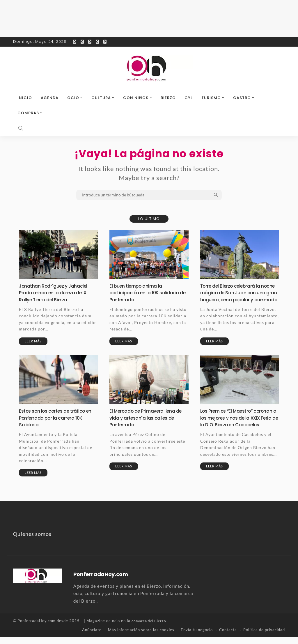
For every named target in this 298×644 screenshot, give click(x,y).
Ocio (73, 98)
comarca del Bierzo (150, 628)
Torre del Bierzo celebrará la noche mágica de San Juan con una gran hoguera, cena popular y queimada (239, 296)
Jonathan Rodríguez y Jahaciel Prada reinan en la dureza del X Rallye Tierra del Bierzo (56, 293)
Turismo (211, 98)
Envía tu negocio (197, 637)
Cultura (101, 98)
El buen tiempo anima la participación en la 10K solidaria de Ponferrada (147, 293)
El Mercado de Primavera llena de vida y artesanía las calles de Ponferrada (148, 425)
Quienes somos (32, 541)
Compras (28, 113)
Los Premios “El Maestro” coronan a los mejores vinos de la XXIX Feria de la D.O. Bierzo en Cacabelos (238, 428)
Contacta (228, 637)
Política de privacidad (264, 637)
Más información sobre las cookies (141, 637)
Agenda (50, 98)
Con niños (136, 98)
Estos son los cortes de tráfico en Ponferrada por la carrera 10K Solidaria (58, 425)
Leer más (33, 341)
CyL (189, 98)
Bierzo (168, 98)
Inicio (25, 98)
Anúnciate (92, 637)
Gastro (242, 98)
